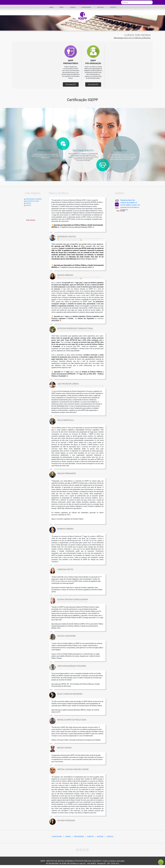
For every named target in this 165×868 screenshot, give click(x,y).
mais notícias (121, 211)
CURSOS (73, 7)
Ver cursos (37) (71, 84)
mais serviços (31, 220)
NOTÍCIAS (101, 7)
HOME (51, 7)
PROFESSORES (86, 7)
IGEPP (62, 7)
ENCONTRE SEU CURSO (31, 201)
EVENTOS (27, 205)
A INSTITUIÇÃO (57, 837)
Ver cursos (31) (93, 84)
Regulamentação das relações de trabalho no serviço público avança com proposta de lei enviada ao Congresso (130, 205)
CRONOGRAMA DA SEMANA (33, 199)
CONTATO (113, 7)
